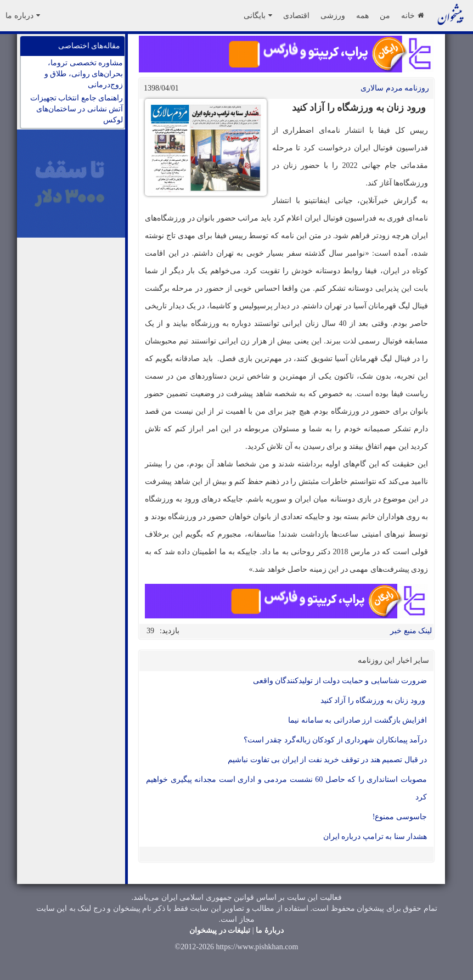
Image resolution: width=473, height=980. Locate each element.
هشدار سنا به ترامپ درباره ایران (375, 837)
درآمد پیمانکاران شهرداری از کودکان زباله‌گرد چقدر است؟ (336, 740)
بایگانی (258, 15)
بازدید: (170, 631)
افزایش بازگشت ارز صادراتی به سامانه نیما (357, 720)
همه (362, 15)
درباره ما (23, 15)
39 (150, 631)
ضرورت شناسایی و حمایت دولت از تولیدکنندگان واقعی (340, 681)
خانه (412, 15)
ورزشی (333, 15)
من (385, 15)
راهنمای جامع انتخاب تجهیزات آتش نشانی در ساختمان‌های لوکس (77, 109)
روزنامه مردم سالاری (395, 88)
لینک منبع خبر (411, 631)
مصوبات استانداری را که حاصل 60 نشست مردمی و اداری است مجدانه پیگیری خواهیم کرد (286, 788)
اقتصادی (296, 15)
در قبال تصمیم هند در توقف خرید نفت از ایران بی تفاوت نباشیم (327, 760)
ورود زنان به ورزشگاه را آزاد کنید (374, 700)
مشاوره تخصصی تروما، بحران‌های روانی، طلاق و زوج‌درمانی (84, 74)
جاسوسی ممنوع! (400, 817)
